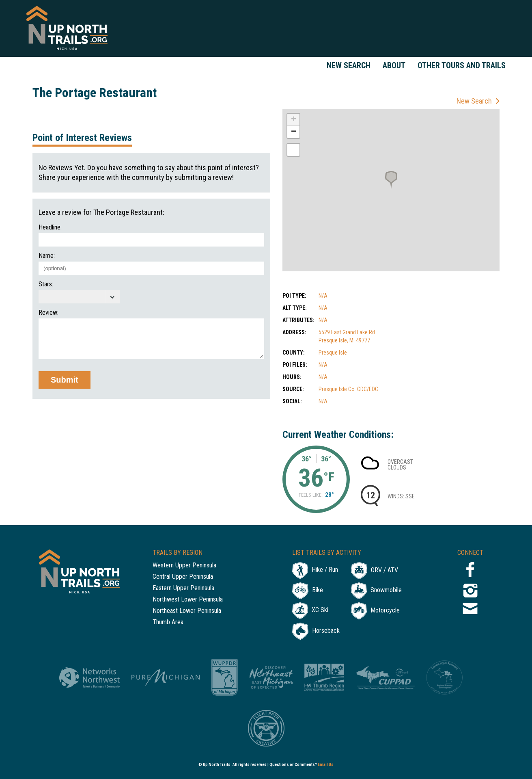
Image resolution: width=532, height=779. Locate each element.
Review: (48, 313)
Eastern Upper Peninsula (183, 588)
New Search (349, 65)
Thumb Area (168, 622)
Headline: (50, 227)
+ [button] (294, 120)
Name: (47, 256)
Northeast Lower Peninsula (187, 611)
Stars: (46, 284)
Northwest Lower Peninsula (188, 600)
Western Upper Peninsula (184, 566)
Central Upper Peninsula (183, 577)
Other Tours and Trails (462, 65)
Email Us (326, 765)
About (394, 65)
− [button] (294, 132)
